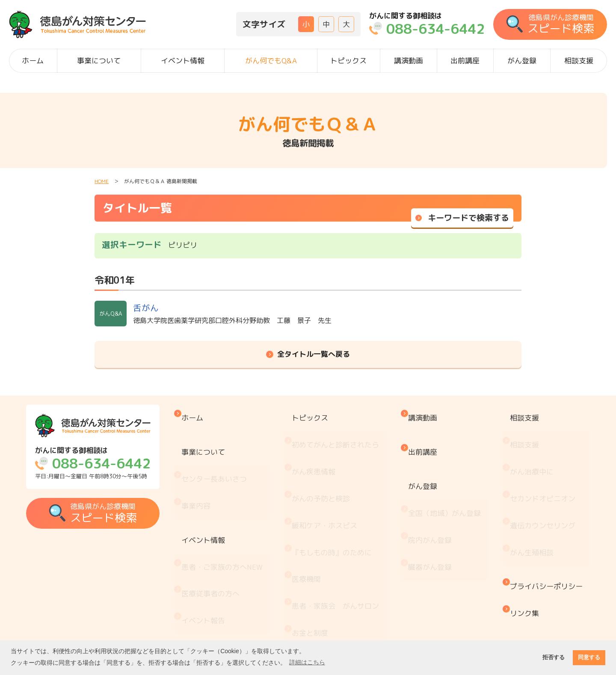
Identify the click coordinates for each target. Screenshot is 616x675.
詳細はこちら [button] (307, 662)
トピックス (348, 61)
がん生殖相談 (529, 499)
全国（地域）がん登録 (447, 478)
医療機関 (314, 517)
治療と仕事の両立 (328, 588)
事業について (99, 61)
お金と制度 (317, 552)
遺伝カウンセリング (540, 481)
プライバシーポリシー (543, 524)
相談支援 (579, 61)
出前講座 (465, 61)
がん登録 (522, 61)
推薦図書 (314, 605)
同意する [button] (589, 657)
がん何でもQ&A (271, 61)
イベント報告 (216, 546)
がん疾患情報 (321, 446)
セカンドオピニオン (540, 463)
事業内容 (208, 471)
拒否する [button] (554, 657)
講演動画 (409, 61)
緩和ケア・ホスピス (332, 481)
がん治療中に (529, 446)
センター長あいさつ (227, 453)
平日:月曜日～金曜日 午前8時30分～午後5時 (103, 463)
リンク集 (521, 542)
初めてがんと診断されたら (343, 428)
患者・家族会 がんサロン (343, 534)
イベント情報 (183, 61)
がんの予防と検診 (328, 463)
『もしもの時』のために (339, 499)
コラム (310, 623)
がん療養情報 (321, 570)
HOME (102, 181)
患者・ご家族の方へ (234, 510)
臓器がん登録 (432, 514)
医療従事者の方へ (223, 528)
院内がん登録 (432, 496)
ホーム (33, 61)
